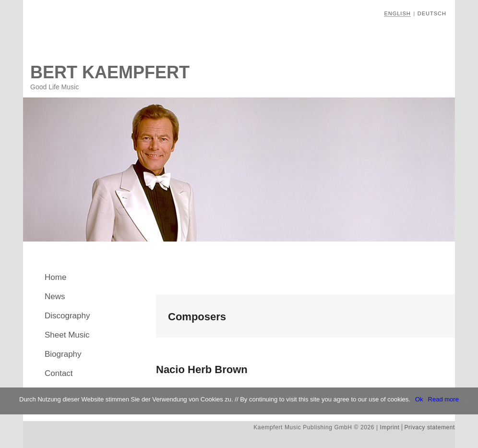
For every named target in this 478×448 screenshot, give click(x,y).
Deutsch (432, 13)
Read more (443, 399)
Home (55, 277)
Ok (419, 399)
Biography (63, 354)
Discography (67, 316)
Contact (59, 373)
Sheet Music (67, 335)
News (55, 297)
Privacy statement (430, 427)
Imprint (390, 427)
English (397, 13)
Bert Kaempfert (110, 72)
